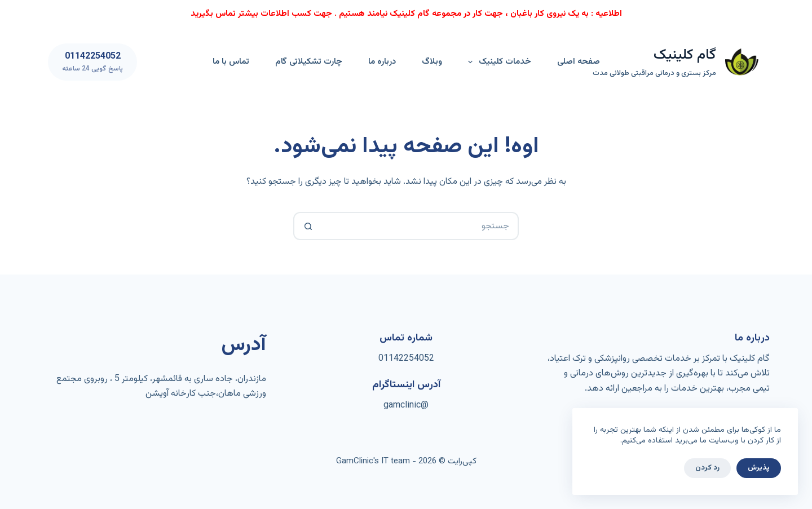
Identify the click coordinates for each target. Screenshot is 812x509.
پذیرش (759, 468)
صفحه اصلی (579, 62)
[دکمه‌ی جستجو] (307, 226)
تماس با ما (231, 62)
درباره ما (382, 62)
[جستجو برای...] (420, 226)
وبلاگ (432, 62)
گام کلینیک (685, 55)
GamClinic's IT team (373, 461)
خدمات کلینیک (497, 62)
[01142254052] (92, 62)
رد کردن (707, 468)
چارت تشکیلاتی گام (309, 62)
